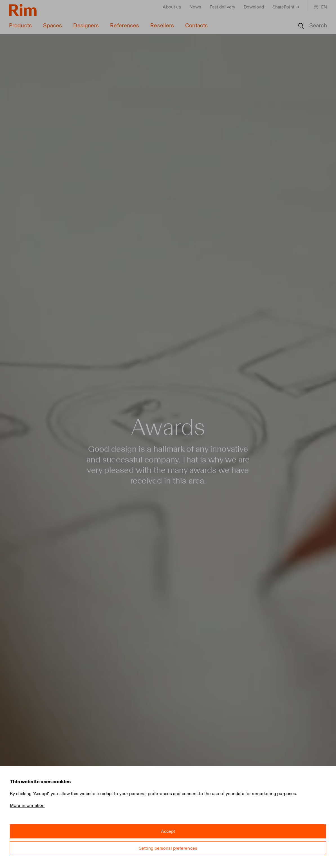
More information (27, 805)
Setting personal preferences (168, 848)
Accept (168, 831)
